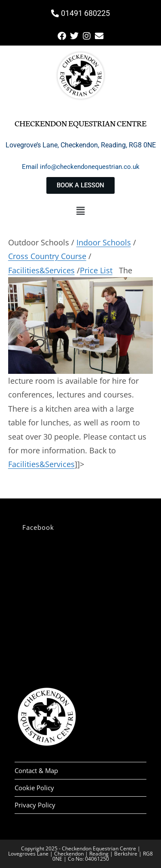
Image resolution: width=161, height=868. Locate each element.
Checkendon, (81, 145)
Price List (96, 270)
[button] (80, 211)
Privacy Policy (35, 805)
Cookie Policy (34, 788)
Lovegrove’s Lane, (33, 145)
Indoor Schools (104, 242)
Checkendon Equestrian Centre (80, 123)
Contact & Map (36, 770)
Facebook (38, 527)
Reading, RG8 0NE (128, 145)
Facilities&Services (41, 270)
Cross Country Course (47, 256)
